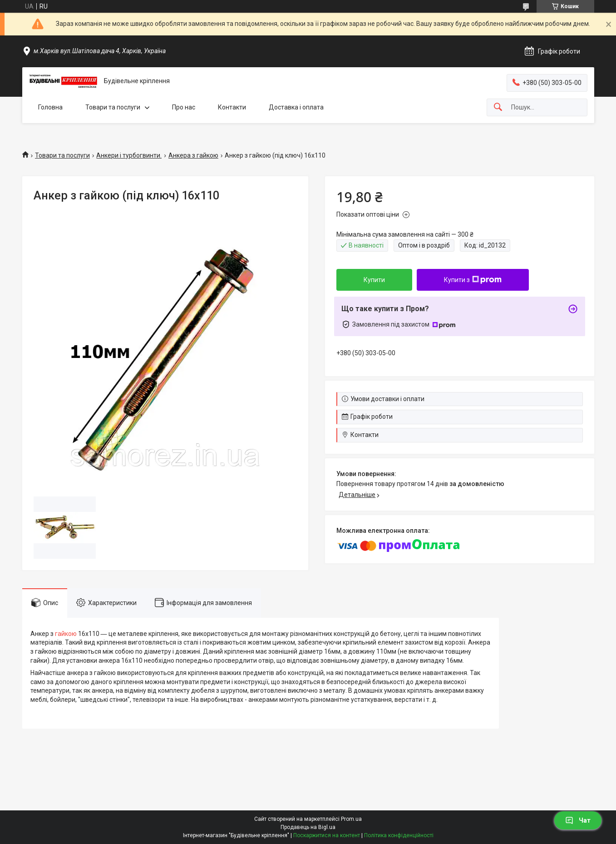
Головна (50, 107)
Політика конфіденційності (399, 835)
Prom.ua (351, 819)
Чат (578, 820)
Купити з (473, 280)
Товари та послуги (113, 107)
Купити (374, 280)
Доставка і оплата (296, 107)
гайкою (66, 634)
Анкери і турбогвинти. (129, 155)
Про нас (184, 107)
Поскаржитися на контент (327, 835)
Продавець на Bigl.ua (308, 827)
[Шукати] (498, 107)
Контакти (232, 107)
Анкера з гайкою (193, 155)
